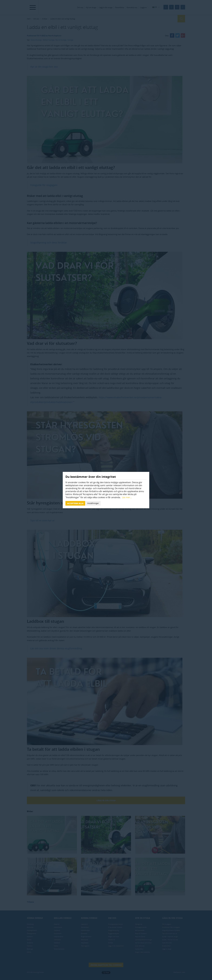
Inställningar (93, 503)
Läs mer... (127, 497)
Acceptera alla (75, 503)
